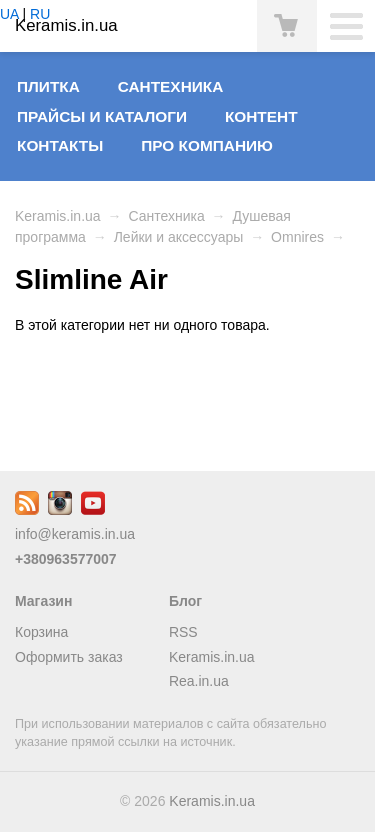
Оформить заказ (69, 657)
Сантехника (171, 86)
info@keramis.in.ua (75, 534)
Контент (261, 116)
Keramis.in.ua (58, 216)
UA (9, 14)
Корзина (41, 632)
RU (40, 14)
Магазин (43, 601)
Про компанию (207, 145)
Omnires (297, 237)
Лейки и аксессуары (179, 237)
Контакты (60, 145)
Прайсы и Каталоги (102, 116)
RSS (183, 632)
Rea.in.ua (199, 681)
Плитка (48, 86)
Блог (185, 601)
